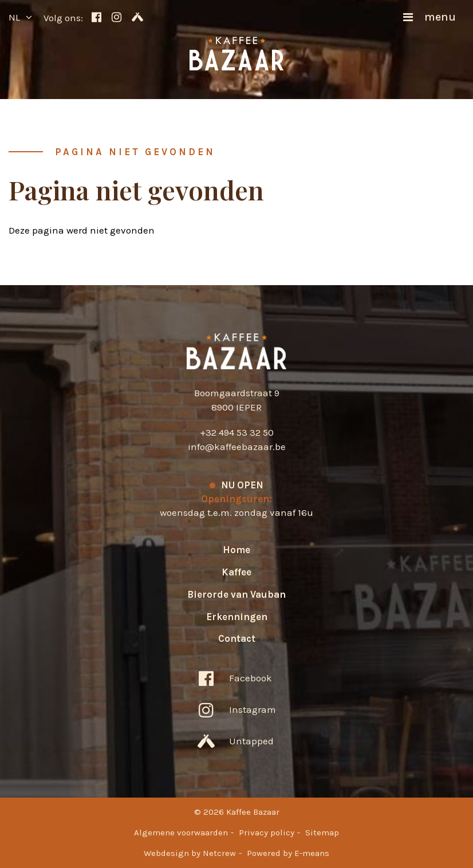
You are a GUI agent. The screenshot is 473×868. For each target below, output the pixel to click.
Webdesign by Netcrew (190, 853)
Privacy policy (267, 833)
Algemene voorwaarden (181, 833)
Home (236, 550)
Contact (237, 638)
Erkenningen (237, 617)
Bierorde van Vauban (236, 594)
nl (14, 17)
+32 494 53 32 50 (237, 432)
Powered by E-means (288, 853)
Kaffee (236, 572)
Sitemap (322, 833)
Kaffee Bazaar (237, 351)
